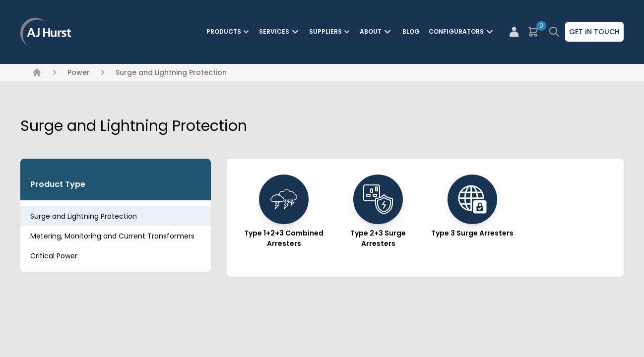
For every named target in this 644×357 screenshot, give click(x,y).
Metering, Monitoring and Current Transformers (112, 236)
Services (280, 32)
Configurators (462, 32)
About (377, 32)
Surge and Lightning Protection (171, 72)
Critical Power (54, 256)
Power (79, 72)
